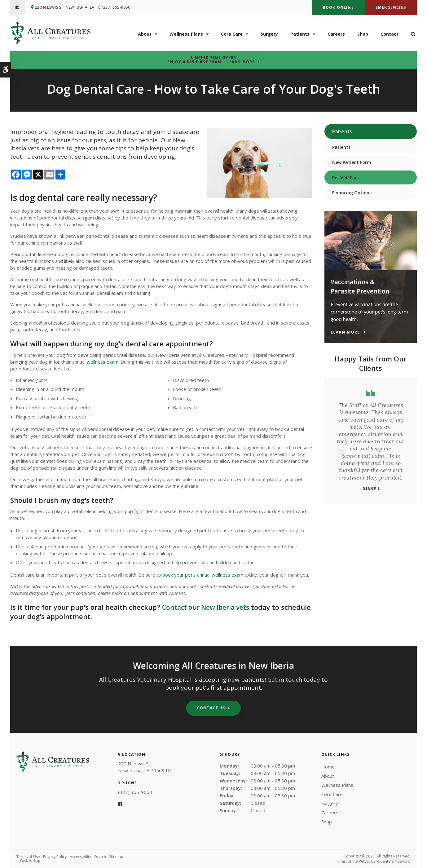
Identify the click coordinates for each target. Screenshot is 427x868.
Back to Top (30, 860)
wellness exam (103, 362)
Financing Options (352, 193)
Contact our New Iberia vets (209, 607)
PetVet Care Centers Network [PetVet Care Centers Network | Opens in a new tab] (384, 861)
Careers (336, 34)
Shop (363, 34)
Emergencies (391, 7)
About (145, 34)
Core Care (232, 34)
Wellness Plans (186, 34)
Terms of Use (28, 857)
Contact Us (211, 708)
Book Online (338, 7)
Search (100, 857)
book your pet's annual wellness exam (203, 575)
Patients (300, 34)
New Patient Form (352, 162)
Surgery (269, 34)
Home (328, 767)
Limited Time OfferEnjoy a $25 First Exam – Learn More (211, 60)
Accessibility (80, 857)
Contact (390, 34)
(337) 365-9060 (117, 8)
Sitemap (116, 857)
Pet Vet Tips (345, 177)
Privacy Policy (55, 857)
